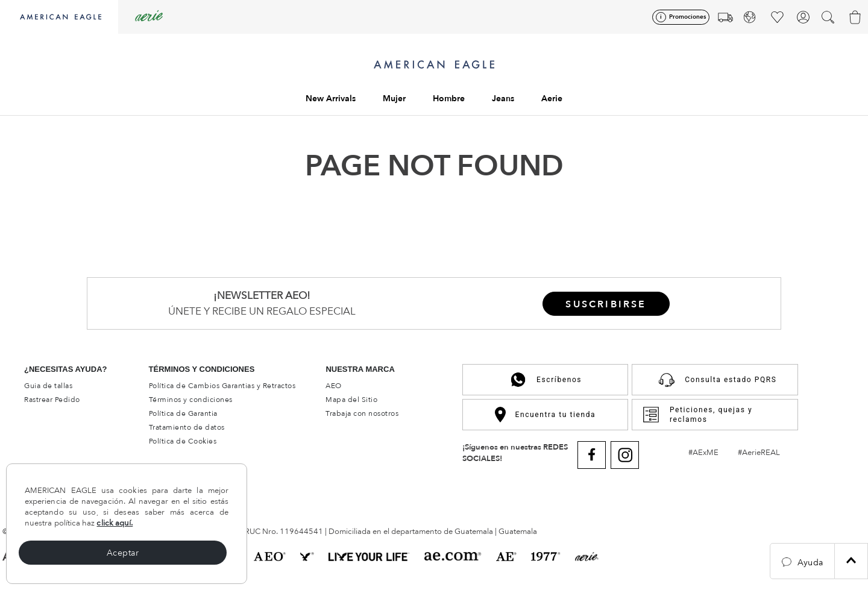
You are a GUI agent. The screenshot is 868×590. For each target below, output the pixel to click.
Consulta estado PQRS (715, 380)
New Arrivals (331, 99)
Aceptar (123, 553)
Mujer (394, 99)
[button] (802, 561)
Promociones (687, 17)
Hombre (449, 99)
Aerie (552, 99)
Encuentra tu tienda (545, 414)
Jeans (503, 99)
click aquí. (115, 523)
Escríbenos (545, 380)
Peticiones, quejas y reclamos (697, 415)
